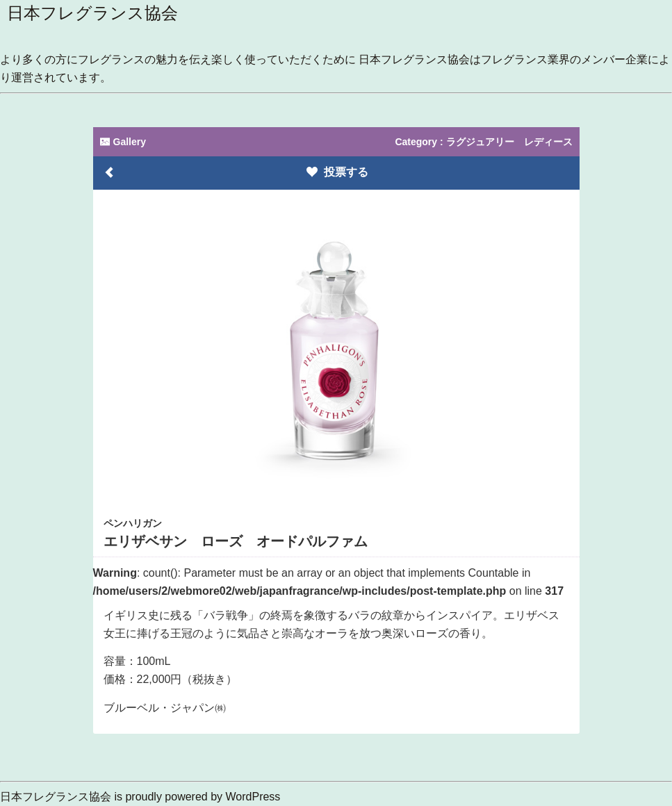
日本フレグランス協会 (92, 13)
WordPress (253, 797)
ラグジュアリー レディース (509, 142)
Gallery (123, 142)
